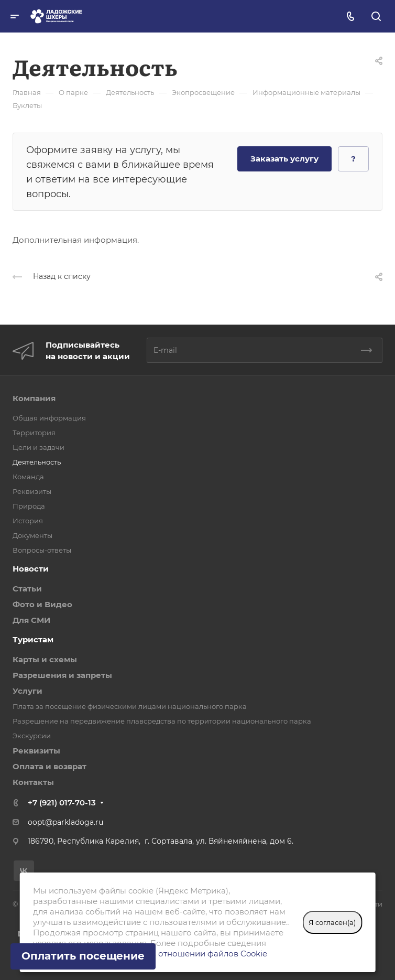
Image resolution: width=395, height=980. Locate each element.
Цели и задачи (39, 447)
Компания (34, 398)
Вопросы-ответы (42, 550)
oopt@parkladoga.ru (65, 822)
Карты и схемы (45, 659)
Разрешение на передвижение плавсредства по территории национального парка (162, 721)
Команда (28, 477)
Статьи (27, 589)
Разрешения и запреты (62, 675)
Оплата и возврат (50, 766)
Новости (31, 569)
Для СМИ (31, 620)
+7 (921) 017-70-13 (62, 803)
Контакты (33, 782)
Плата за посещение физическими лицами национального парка (130, 706)
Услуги (28, 691)
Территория (34, 433)
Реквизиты (32, 491)
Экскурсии (32, 736)
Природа (29, 506)
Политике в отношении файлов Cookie (188, 954)
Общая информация (49, 418)
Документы (32, 535)
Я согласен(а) (332, 922)
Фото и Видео (42, 604)
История (28, 521)
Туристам (33, 639)
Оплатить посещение (83, 956)
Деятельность (37, 462)
